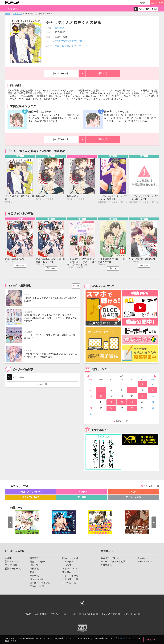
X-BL (140, 559)
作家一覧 (34, 576)
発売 (143, 3)
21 (132, 403)
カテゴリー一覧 (151, 487)
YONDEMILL (144, 562)
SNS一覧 (43, 385)
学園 (57, 46)
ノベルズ (133, 492)
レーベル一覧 (69, 583)
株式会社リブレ (108, 559)
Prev (88, 377)
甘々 (74, 46)
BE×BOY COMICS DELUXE (69, 41)
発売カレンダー (123, 422)
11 (101, 397)
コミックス (18, 14)
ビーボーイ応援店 (39, 583)
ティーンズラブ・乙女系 (113, 562)
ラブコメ (83, 46)
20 (122, 403)
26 (111, 409)
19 (111, 403)
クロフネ (105, 566)
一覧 (76, 286)
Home (7, 14)
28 (132, 409)
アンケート (63, 73)
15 (142, 397)
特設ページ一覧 (13, 569)
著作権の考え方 (88, 614)
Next (155, 377)
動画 (32, 573)
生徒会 (66, 46)
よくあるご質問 (112, 614)
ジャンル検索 (37, 580)
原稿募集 (34, 569)
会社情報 (37, 614)
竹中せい (59, 28)
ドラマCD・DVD (31, 498)
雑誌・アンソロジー (30, 492)
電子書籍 (82, 498)
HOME (8, 559)
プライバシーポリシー (127, 638)
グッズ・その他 (133, 498)
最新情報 (34, 559)
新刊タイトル (12, 562)
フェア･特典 (11, 566)
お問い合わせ (135, 614)
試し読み (20, 266)
